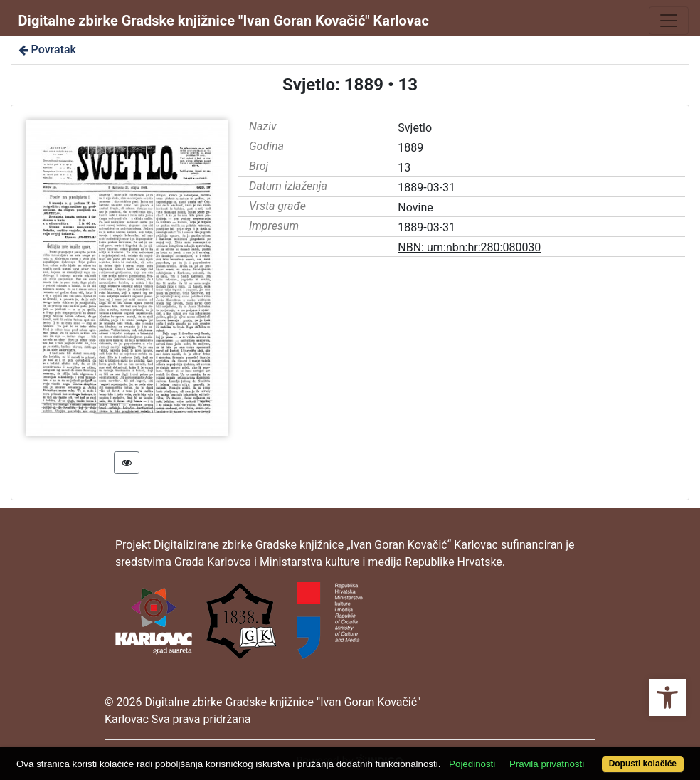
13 (404, 168)
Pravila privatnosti (547, 764)
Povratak (46, 49)
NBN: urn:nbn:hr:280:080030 (469, 247)
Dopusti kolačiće (643, 764)
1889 (410, 148)
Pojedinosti (472, 764)
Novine (415, 207)
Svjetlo (415, 128)
